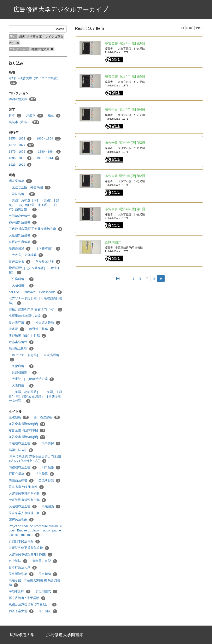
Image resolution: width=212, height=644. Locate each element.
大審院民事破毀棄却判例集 (30, 555)
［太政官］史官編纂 (26, 255)
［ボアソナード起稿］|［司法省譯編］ (36, 357)
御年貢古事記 (45, 561)
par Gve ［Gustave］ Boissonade (35, 292)
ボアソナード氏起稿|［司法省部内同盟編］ (36, 301)
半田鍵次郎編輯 (23, 216)
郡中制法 (48, 611)
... (126, 278)
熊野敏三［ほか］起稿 (27, 336)
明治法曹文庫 (22, 99)
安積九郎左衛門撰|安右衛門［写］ (36, 310)
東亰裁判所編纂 (23, 242)
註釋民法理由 (21, 520)
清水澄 (16, 329)
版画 (54, 116)
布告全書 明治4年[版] (27, 437)
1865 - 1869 (49, 139)
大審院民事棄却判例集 (27, 494)
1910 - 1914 (48, 158)
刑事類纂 (51, 468)
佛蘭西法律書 (21, 481)
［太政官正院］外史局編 (30, 187)
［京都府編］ (21, 366)
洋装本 (35, 116)
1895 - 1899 (20, 158)
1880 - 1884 (49, 152)
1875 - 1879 (21, 152)
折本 (15, 116)
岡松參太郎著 (48, 261)
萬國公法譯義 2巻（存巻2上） (33, 605)
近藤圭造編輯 (21, 342)
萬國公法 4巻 (21, 450)
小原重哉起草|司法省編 (28, 316)
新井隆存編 (20, 323)
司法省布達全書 (23, 443)
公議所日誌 (49, 481)
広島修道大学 (22, 635)
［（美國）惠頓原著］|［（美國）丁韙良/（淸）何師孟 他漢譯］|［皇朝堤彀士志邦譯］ (36, 397)
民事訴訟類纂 (21, 574)
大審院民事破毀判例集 (27, 500)
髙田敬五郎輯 (21, 349)
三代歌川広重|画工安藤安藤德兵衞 (36, 229)
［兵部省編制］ (23, 373)
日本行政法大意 (23, 568)
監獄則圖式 (46, 591)
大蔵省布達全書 (23, 506)
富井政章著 (20, 261)
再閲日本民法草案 (24, 542)
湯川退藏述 (20, 249)
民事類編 (48, 574)
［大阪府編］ (21, 386)
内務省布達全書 (23, 468)
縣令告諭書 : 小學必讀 (27, 598)
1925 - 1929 (20, 165)
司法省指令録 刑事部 (26, 487)
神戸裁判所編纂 (23, 223)
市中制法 (18, 561)
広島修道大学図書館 (65, 635)
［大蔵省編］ (21, 286)
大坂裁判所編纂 (23, 236)
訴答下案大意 (21, 611)
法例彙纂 (45, 474)
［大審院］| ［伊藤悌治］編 (31, 379)
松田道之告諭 (48, 323)
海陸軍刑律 (20, 591)
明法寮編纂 (20, 181)
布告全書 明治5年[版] (27, 430)
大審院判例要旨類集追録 (29, 548)
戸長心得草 (20, 474)
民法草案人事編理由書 (27, 513)
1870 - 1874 (21, 145)
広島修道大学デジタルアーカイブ (61, 9)
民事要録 (51, 443)
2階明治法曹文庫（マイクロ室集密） (34, 80)
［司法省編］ (22, 194)
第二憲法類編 (47, 417)
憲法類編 (19, 417)
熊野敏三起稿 (42, 329)
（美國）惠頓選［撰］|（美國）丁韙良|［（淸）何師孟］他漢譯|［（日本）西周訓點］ (34, 205)
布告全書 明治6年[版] (27, 424)
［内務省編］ (48, 249)
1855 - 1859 (20, 139)
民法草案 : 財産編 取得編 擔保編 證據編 (35, 583)
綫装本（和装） (24, 122)
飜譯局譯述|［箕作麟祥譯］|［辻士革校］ (34, 270)
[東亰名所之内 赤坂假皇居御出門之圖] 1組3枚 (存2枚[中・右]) (35, 459)
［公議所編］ (21, 279)
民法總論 (51, 506)
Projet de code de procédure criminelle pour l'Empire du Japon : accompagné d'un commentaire (35, 531)
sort (199, 28)
